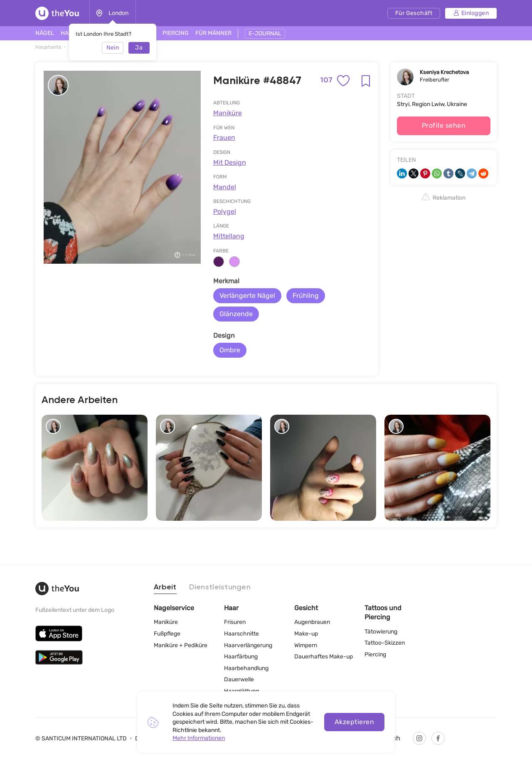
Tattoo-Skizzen (385, 643)
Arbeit (165, 587)
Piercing (375, 654)
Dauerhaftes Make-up (324, 657)
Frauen (224, 137)
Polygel (225, 212)
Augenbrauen (312, 622)
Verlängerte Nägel (247, 296)
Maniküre (228, 113)
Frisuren (235, 622)
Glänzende (236, 314)
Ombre (230, 350)
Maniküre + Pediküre (181, 645)
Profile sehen (444, 125)
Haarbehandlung (246, 668)
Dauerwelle (239, 679)
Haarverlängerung (248, 645)
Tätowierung (381, 632)
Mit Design (230, 162)
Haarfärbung (241, 657)
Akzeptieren (354, 722)
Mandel (225, 187)
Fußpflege (167, 634)
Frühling (306, 296)
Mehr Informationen (199, 738)
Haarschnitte (241, 634)
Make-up (306, 634)
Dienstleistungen (220, 587)
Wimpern (306, 645)
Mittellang (229, 236)
